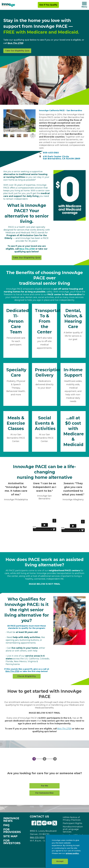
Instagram (44, 823)
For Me (45, 786)
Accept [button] (60, 861)
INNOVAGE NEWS (11, 820)
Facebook (34, 823)
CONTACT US (39, 817)
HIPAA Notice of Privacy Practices (72, 819)
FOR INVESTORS (12, 842)
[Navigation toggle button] (84, 4)
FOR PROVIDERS (12, 831)
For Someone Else (44, 793)
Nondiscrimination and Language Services (73, 829)
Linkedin (39, 823)
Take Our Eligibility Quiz (17, 51)
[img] (8, 5)
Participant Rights (72, 823)
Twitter (55, 823)
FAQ (6, 825)
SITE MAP (10, 836)
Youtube (49, 823)
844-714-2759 (15, 43)
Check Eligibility (27, 676)
